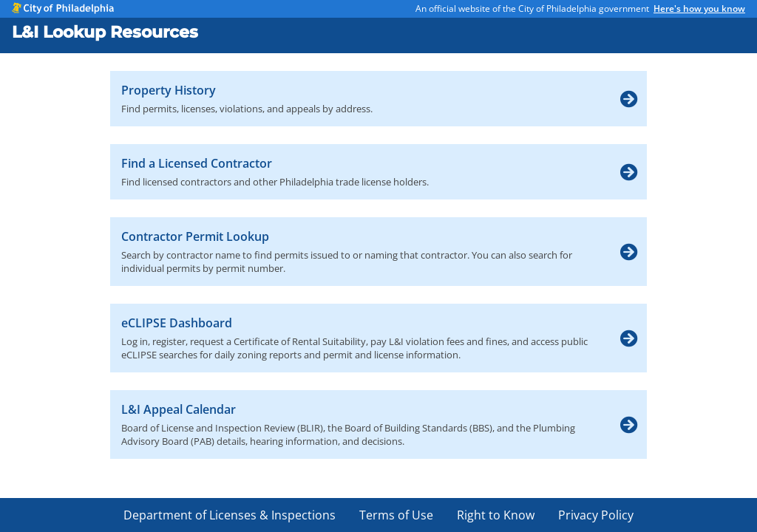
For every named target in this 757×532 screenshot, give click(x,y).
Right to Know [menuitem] (496, 515)
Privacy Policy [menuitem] (596, 515)
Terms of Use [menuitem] (396, 515)
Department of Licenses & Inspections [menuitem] (230, 515)
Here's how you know (699, 8)
